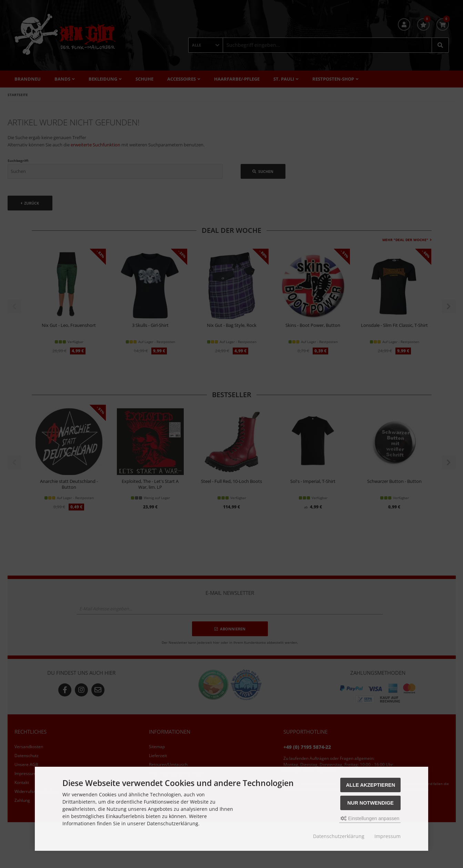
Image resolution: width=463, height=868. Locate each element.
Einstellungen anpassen (370, 818)
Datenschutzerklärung (339, 836)
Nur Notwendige (371, 803)
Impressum (387, 836)
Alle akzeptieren (370, 785)
